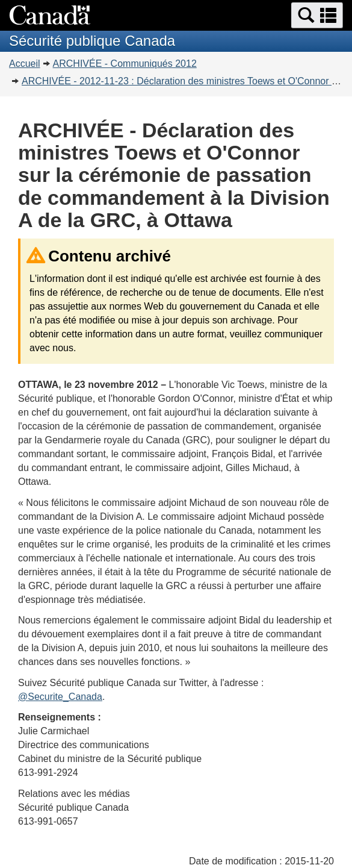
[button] (317, 15)
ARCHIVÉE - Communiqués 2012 (125, 64)
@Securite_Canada (60, 697)
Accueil (25, 64)
